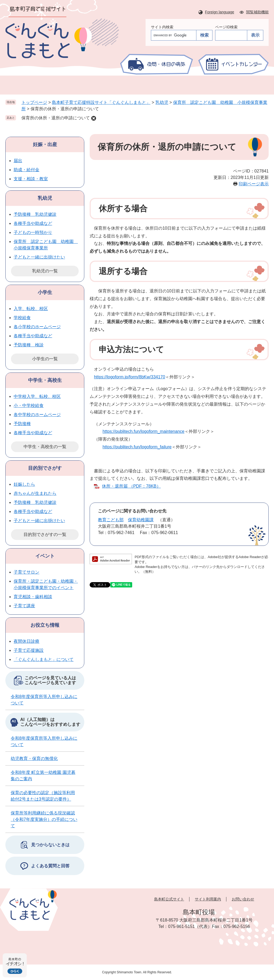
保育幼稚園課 (141, 520)
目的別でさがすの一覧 (45, 534)
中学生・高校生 (45, 380)
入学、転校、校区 (31, 309)
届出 (18, 161)
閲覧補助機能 (257, 12)
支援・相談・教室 (31, 179)
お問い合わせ (243, 899)
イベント (45, 556)
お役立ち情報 (45, 625)
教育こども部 (111, 520)
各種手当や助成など (33, 223)
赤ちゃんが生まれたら (35, 493)
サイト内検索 (162, 27)
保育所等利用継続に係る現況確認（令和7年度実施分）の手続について (44, 819)
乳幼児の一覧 (45, 271)
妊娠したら (24, 484)
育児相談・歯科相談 (33, 597)
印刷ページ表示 (254, 184)
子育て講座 (24, 606)
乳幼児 (162, 102)
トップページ (34, 102)
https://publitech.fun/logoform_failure (137, 447)
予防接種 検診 (29, 345)
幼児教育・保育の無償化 (34, 758)
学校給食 (22, 318)
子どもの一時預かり (33, 232)
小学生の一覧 (45, 359)
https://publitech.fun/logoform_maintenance (143, 431)
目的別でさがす (45, 468)
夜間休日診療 (26, 641)
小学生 (45, 292)
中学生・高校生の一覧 (45, 447)
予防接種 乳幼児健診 (35, 214)
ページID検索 (226, 27)
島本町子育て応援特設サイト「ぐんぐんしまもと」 (101, 102)
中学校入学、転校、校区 (37, 396)
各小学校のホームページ (37, 327)
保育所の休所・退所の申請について (56, 118)
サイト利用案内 (208, 899)
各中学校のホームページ (37, 415)
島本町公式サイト (169, 899)
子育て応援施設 (29, 650)
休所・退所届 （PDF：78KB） (131, 486)
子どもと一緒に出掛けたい (39, 257)
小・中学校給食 (29, 405)
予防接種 (22, 424)
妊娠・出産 (45, 144)
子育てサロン (26, 572)
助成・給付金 (26, 170)
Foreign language (220, 12)
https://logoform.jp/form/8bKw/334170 (130, 377)
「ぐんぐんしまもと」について (44, 659)
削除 (94, 118)
